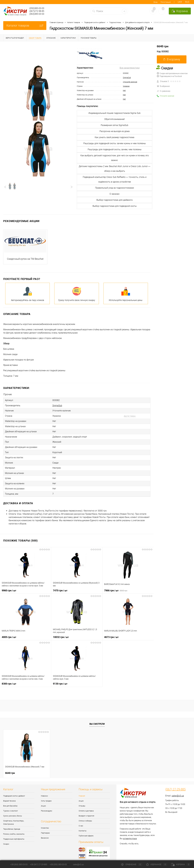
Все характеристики (130, 68)
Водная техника (9, 797)
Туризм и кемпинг (11, 807)
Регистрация (166, 2)
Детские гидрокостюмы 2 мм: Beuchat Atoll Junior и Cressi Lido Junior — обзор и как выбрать (115, 169)
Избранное (157, 864)
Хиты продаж (46, 797)
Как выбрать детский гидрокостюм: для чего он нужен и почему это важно (115, 158)
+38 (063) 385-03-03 (19, 864)
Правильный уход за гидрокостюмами (115, 188)
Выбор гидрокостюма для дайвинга (115, 200)
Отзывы (82, 802)
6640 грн (163, 46)
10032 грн (61, 633)
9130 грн (60, 680)
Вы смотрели (97, 720)
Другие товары (130, 415)
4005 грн (9, 633)
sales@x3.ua (178, 792)
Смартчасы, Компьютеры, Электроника (14, 818)
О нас (81, 822)
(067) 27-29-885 (175, 785)
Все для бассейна (10, 802)
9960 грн (9, 586)
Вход (155, 2)
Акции (43, 802)
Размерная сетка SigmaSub (115, 125)
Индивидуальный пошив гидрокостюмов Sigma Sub (115, 113)
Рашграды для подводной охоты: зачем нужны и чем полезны (115, 143)
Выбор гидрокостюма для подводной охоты (115, 206)
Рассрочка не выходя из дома (115, 131)
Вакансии (45, 834)
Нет (124, 90)
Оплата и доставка (86, 807)
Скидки (6, 840)
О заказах (115, 194)
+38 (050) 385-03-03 (58, 864)
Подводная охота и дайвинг (14, 792)
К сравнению (164, 91)
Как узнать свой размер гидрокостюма (115, 137)
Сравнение (132, 864)
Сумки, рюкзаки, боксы (13, 812)
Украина (126, 86)
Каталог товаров (25, 26)
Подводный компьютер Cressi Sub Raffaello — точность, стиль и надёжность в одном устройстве (115, 179)
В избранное (163, 86)
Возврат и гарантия (86, 812)
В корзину (172, 59)
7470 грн (60, 586)
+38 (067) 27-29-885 (39, 864)
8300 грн (9, 680)
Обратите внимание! (115, 119)
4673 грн (111, 633)
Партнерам (45, 829)
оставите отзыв (130, 834)
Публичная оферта (86, 832)
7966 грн (116, 586)
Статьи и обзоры (85, 817)
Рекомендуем (47, 807)
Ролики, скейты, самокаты (14, 830)
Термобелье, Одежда (12, 825)
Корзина (181, 864)
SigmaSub (127, 78)
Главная (82, 792)
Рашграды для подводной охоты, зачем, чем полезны (115, 149)
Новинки (44, 792)
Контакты (83, 827)
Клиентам (45, 824)
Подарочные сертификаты (14, 835)
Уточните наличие (130, 82)
